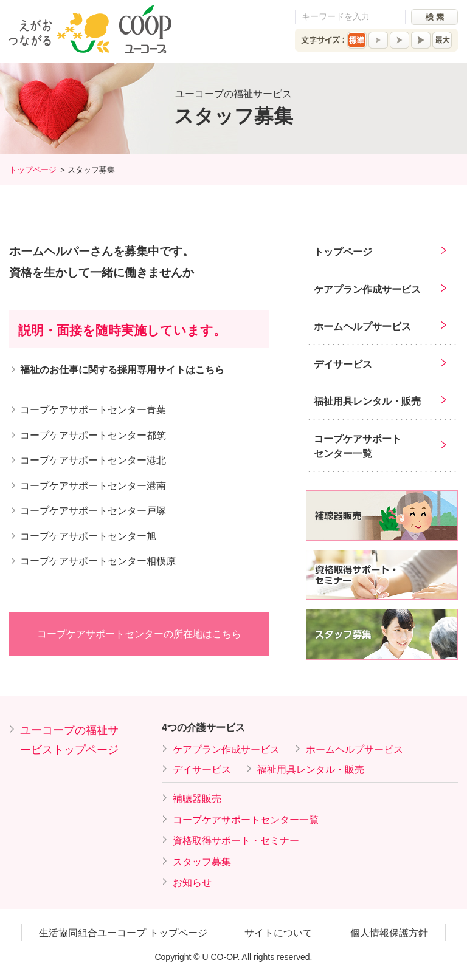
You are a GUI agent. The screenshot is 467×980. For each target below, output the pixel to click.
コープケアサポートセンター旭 (88, 536)
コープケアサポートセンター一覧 (358, 446)
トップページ (33, 170)
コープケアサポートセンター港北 (93, 460)
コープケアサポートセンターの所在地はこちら (139, 634)
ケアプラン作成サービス (367, 290)
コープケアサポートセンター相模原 (98, 561)
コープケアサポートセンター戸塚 (93, 511)
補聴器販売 (197, 799)
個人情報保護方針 (389, 933)
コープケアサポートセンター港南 (93, 486)
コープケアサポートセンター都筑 (93, 435)
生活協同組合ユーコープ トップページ (123, 933)
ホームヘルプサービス (362, 327)
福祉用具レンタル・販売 (367, 401)
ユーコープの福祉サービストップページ (69, 740)
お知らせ (192, 882)
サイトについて (278, 933)
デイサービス (343, 364)
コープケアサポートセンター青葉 (93, 410)
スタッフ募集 (202, 862)
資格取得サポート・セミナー (236, 841)
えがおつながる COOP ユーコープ (90, 29)
